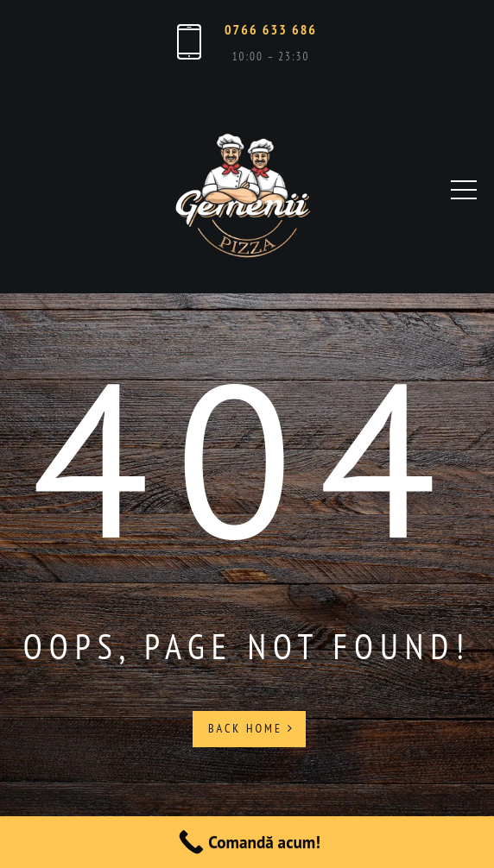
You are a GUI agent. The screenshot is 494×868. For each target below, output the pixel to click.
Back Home (251, 728)
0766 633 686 (271, 29)
